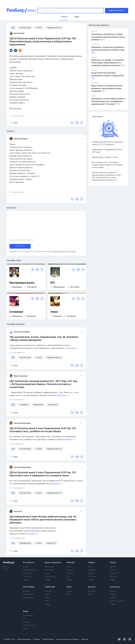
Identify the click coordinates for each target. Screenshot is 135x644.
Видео (26, 611)
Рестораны (93, 577)
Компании (49, 570)
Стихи (54, 312)
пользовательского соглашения (64, 251)
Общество (27, 577)
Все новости (29, 563)
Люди (47, 594)
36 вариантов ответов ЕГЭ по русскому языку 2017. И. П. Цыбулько (107, 143)
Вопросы (92, 591)
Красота (70, 570)
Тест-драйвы (28, 594)
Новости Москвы (30, 570)
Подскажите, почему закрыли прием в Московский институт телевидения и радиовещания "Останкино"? (108, 101)
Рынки (47, 573)
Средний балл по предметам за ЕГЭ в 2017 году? (107, 151)
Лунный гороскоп (117, 601)
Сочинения (16, 312)
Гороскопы (115, 587)
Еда (68, 577)
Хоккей (113, 570)
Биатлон (113, 577)
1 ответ (14, 123)
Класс (69, 587)
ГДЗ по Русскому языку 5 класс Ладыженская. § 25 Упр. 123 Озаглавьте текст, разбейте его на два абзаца (43, 430)
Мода (69, 567)
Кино (90, 567)
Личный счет (50, 577)
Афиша (91, 563)
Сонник (113, 591)
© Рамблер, (7, 639)
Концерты (92, 570)
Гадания (113, 598)
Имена (113, 594)
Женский (71, 563)
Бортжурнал (28, 598)
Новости (26, 591)
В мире (26, 567)
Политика (27, 573)
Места (47, 601)
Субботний (50, 587)
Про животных (29, 625)
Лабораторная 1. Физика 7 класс (105, 157)
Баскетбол (114, 573)
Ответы (70, 591)
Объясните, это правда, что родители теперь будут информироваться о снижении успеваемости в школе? (108, 63)
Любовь (70, 573)
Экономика (49, 567)
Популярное (28, 616)
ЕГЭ (52, 283)
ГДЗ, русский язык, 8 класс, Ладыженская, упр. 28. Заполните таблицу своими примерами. (44, 339)
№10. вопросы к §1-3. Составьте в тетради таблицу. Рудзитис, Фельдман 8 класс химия (107, 165)
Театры (91, 573)
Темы (69, 594)
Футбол (113, 567)
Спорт (113, 563)
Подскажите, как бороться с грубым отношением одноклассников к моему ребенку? (108, 37)
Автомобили (29, 587)
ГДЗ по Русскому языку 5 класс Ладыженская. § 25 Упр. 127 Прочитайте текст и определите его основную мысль (43, 474)
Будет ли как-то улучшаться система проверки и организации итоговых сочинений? (107, 88)
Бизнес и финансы (53, 563)
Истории (48, 591)
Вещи (47, 598)
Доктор (92, 587)
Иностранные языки (22, 283)
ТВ (24, 619)
